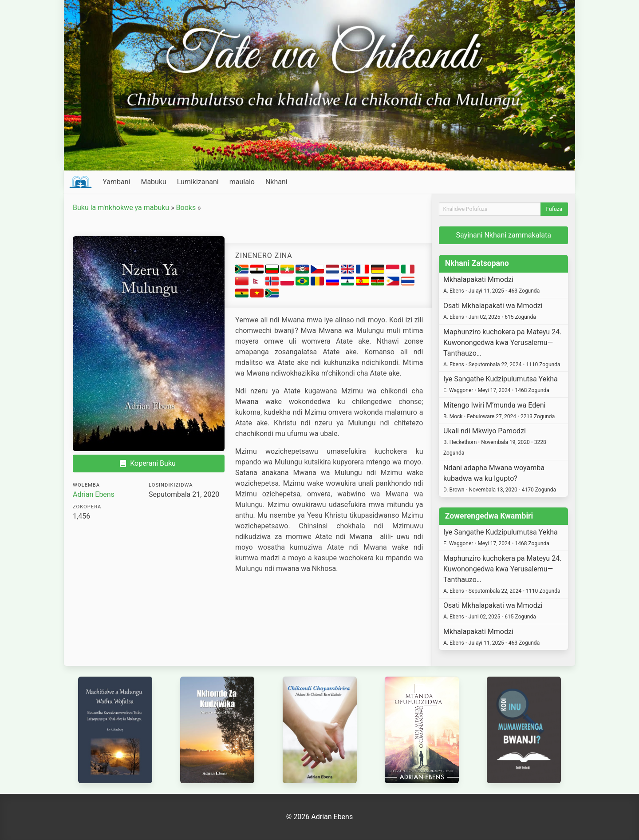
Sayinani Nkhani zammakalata (504, 235)
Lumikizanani (198, 182)
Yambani (116, 182)
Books (186, 208)
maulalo (242, 182)
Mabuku (153, 182)
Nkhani (276, 182)
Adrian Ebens (94, 494)
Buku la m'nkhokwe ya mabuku (121, 208)
